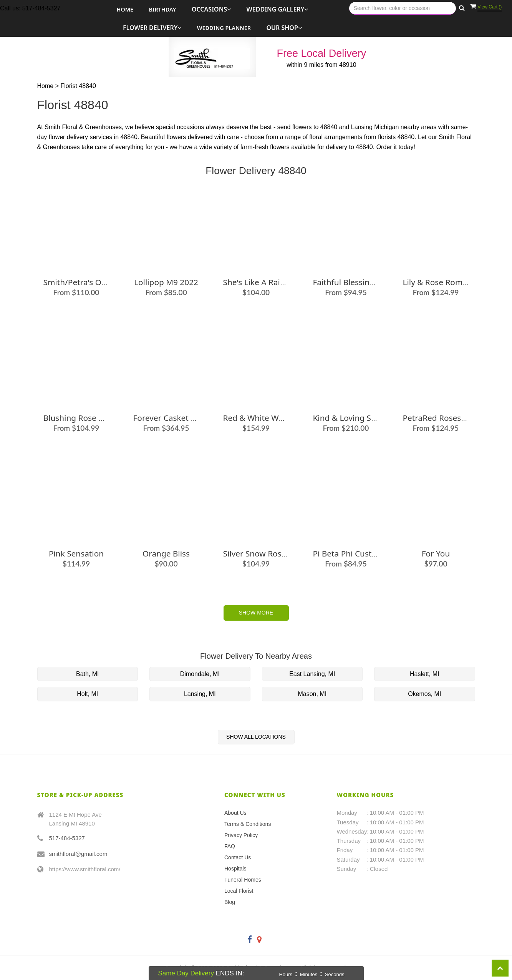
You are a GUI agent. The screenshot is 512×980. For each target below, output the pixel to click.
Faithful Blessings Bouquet (363, 282)
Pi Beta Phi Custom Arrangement (375, 553)
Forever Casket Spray (172, 418)
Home (125, 9)
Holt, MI (87, 694)
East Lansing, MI (312, 674)
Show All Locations (256, 737)
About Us (235, 813)
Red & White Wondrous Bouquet (284, 418)
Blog (230, 902)
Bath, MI (88, 674)
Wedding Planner (224, 28)
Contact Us (238, 857)
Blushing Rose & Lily (81, 418)
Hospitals (235, 869)
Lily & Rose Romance (442, 282)
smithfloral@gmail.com (78, 854)
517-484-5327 (67, 838)
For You (436, 553)
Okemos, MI (424, 694)
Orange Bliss (166, 553)
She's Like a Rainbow (262, 282)
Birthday (163, 9)
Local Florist (239, 891)
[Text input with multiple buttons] (403, 8)
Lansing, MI (200, 694)
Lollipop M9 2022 (166, 282)
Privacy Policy (241, 835)
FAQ (230, 846)
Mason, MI (312, 694)
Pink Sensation (76, 553)
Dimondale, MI (200, 674)
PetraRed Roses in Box (445, 418)
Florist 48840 (78, 86)
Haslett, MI (424, 674)
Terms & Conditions (248, 824)
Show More (256, 613)
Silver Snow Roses (257, 553)
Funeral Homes (243, 880)
